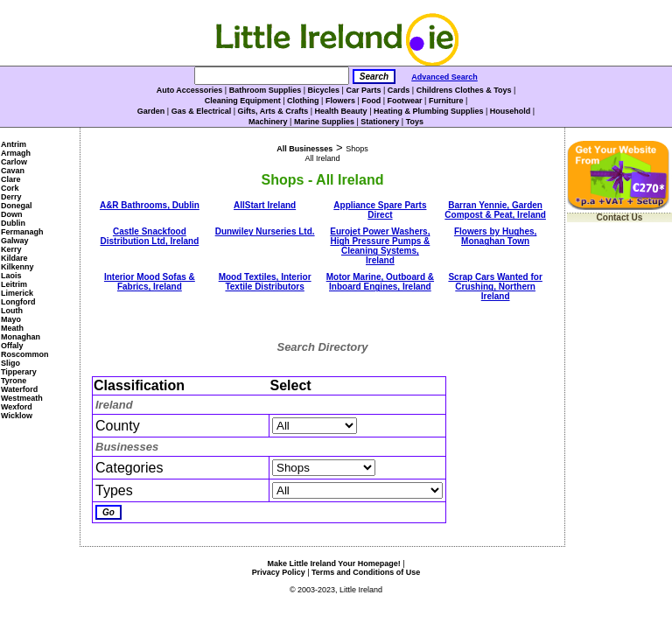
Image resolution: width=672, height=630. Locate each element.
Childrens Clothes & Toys (464, 90)
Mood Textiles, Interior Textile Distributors (265, 282)
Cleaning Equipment (243, 101)
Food (371, 101)
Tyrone (14, 381)
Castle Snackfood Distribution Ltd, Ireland (149, 236)
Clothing (303, 101)
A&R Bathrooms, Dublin (150, 205)
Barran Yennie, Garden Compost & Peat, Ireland (495, 210)
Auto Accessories (190, 90)
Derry (11, 197)
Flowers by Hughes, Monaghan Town (495, 236)
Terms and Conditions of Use (366, 572)
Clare (11, 179)
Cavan (13, 171)
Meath (12, 328)
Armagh (16, 153)
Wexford (17, 407)
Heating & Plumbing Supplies (429, 111)
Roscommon (25, 354)
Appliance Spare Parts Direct (380, 210)
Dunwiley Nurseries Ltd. (265, 231)
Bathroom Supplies (266, 90)
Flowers (340, 101)
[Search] (272, 76)
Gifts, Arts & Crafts (273, 111)
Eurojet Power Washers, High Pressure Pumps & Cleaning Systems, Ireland (380, 246)
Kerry (11, 249)
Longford (18, 302)
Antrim (14, 144)
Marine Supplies (324, 122)
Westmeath (22, 398)
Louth (12, 311)
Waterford (19, 389)
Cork (10, 188)
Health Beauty (341, 111)
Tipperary (19, 372)
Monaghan (21, 337)
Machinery (268, 122)
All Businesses (304, 149)
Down (12, 214)
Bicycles (324, 90)
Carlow (14, 162)
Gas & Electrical (202, 111)
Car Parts (363, 90)
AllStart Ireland (265, 205)
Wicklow (17, 416)
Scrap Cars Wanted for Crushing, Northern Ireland (495, 287)
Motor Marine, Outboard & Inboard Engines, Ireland (380, 282)
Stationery (380, 122)
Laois (11, 276)
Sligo (10, 363)
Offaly (12, 346)
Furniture (446, 101)
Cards (399, 90)
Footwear (405, 101)
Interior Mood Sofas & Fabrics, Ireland (150, 282)
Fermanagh (22, 232)
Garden (151, 111)
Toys (415, 122)
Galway (15, 241)
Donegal (17, 206)
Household (511, 111)
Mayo (11, 319)
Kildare (14, 258)
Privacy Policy (279, 572)
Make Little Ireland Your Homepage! (333, 563)
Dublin (13, 223)
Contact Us (620, 217)
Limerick (17, 293)
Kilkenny (17, 267)
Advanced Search (444, 77)
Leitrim (14, 284)
